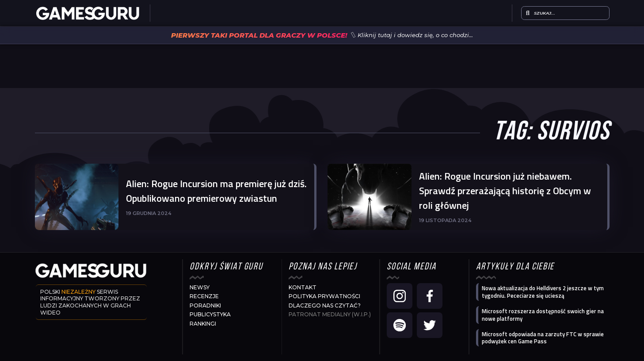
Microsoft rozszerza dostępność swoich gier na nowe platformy (543, 315)
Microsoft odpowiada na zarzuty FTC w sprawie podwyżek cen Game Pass (543, 338)
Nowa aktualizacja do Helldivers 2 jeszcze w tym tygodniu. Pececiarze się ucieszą (543, 292)
